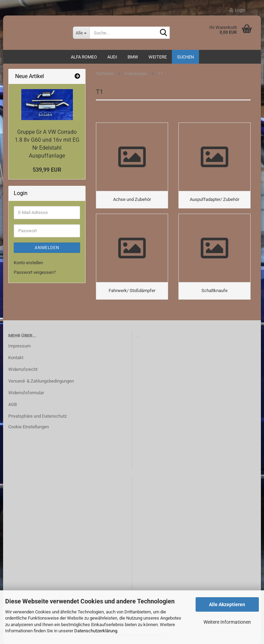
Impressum (19, 346)
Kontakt (16, 358)
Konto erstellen (28, 263)
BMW (133, 57)
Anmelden (47, 248)
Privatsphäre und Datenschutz (37, 416)
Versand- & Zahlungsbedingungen (41, 381)
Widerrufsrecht (23, 369)
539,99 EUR (47, 170)
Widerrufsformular (26, 393)
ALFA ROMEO (84, 57)
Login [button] (237, 10)
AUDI (112, 57)
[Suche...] (81, 33)
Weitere (158, 57)
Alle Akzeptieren (227, 604)
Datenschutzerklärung (96, 631)
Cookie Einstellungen (29, 427)
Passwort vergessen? (35, 272)
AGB (13, 404)
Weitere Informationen (227, 622)
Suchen (185, 57)
